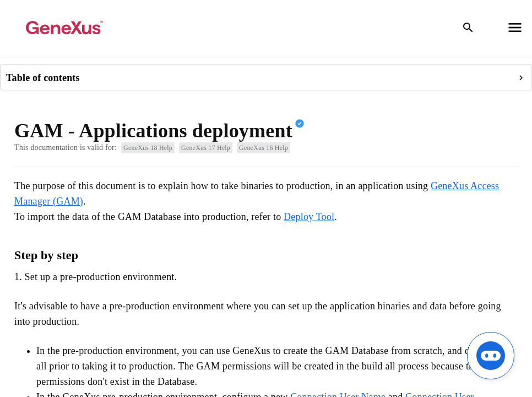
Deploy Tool (309, 217)
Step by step (46, 255)
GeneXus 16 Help (264, 148)
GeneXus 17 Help (206, 148)
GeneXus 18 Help (148, 148)
